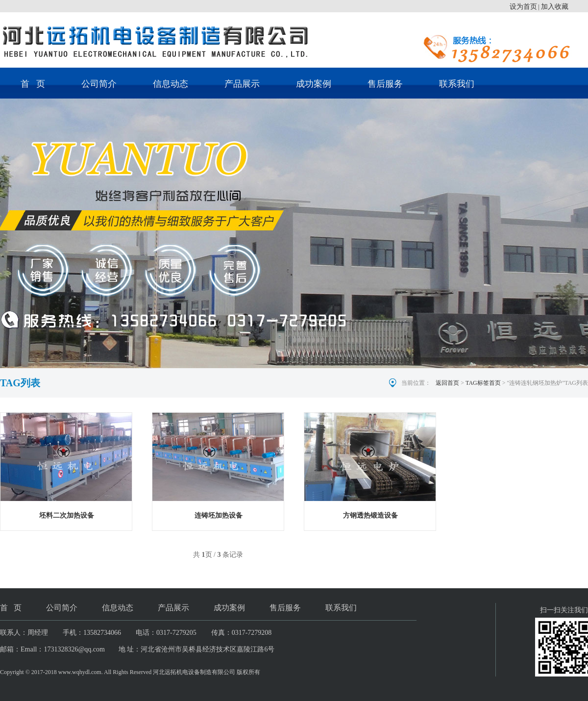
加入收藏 (555, 7)
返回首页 (447, 383)
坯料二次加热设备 (67, 515)
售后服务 (385, 84)
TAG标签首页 (483, 383)
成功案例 (314, 84)
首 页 (33, 84)
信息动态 (171, 84)
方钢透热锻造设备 (370, 515)
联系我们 (457, 84)
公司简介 (99, 84)
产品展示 (242, 84)
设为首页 (523, 7)
